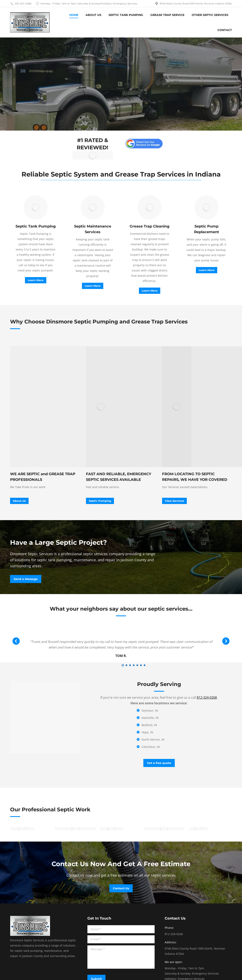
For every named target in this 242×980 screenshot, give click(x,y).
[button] (123, 665)
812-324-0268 (21, 4)
